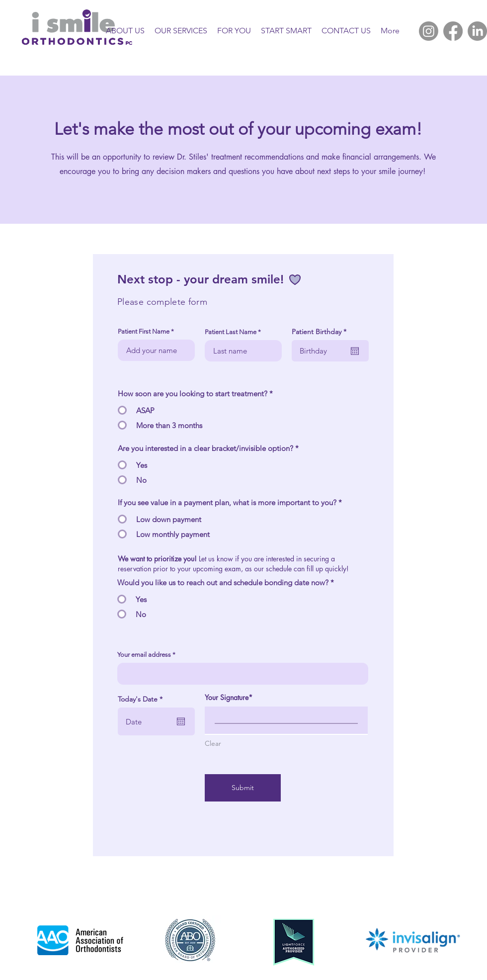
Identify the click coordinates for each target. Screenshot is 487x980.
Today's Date (142, 699)
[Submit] (243, 788)
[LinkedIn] (477, 31)
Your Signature (227, 697)
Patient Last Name (231, 332)
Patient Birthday (321, 332)
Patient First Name (144, 331)
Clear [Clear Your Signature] (213, 743)
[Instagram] (429, 31)
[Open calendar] (355, 351)
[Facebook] (453, 31)
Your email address (144, 655)
